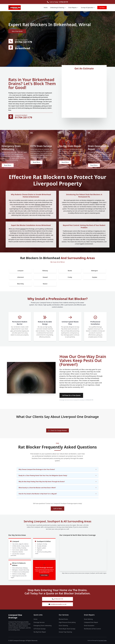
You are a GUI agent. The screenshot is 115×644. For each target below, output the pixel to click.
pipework (95, 202)
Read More (8, 165)
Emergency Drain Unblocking (43, 626)
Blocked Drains (63, 619)
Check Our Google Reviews (57, 430)
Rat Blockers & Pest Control (92, 629)
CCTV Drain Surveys (40, 629)
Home (46, 8)
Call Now (102, 8)
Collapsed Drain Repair (91, 622)
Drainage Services (39, 622)
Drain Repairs (73, 8)
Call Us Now (58, 509)
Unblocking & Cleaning (58, 8)
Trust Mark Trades (102, 641)
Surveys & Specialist (88, 8)
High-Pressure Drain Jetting (67, 622)
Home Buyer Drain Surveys (67, 629)
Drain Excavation (89, 626)
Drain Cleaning (63, 626)
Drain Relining (88, 619)
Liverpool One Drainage (15, 616)
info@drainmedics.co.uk (57, 604)
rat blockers (37, 106)
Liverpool (23, 229)
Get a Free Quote (17, 31)
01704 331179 (64, 2)
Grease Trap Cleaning (65, 632)
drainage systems (40, 205)
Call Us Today (44, 575)
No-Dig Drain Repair (40, 632)
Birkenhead (26, 97)
